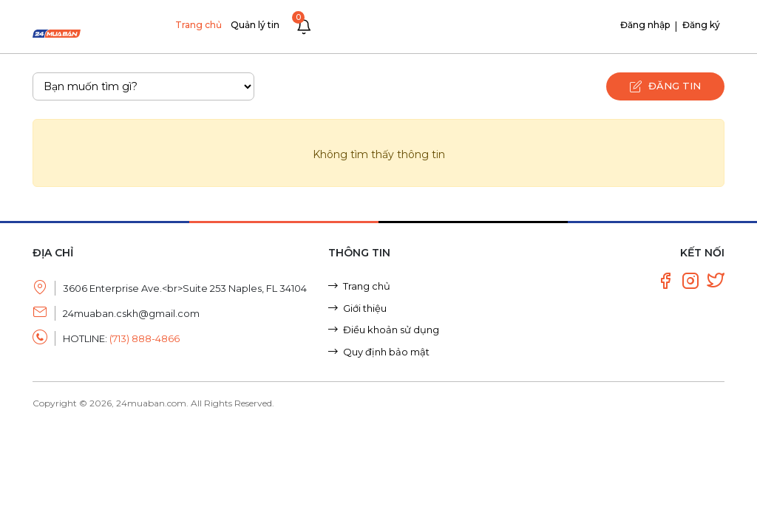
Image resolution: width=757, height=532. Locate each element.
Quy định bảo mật (379, 352)
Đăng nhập (645, 25)
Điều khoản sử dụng (384, 330)
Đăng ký (701, 25)
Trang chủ (198, 25)
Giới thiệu (357, 308)
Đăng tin (665, 86)
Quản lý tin (255, 25)
